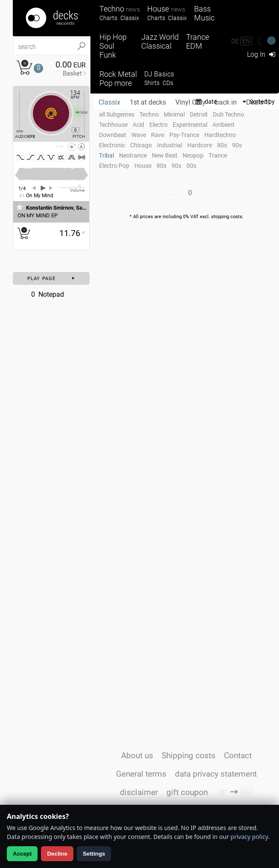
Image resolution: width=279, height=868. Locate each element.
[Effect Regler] (16, 111)
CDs (168, 83)
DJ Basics (159, 74)
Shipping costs (189, 755)
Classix (130, 18)
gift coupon (187, 792)
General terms (141, 774)
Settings (94, 854)
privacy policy (249, 837)
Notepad (39, 294)
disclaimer (139, 792)
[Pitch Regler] (87, 112)
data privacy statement (216, 774)
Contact (238, 755)
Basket (72, 73)
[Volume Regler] (72, 187)
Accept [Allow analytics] (22, 854)
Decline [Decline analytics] (57, 854)
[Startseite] (52, 18)
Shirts (152, 83)
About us (137, 755)
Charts (108, 18)
